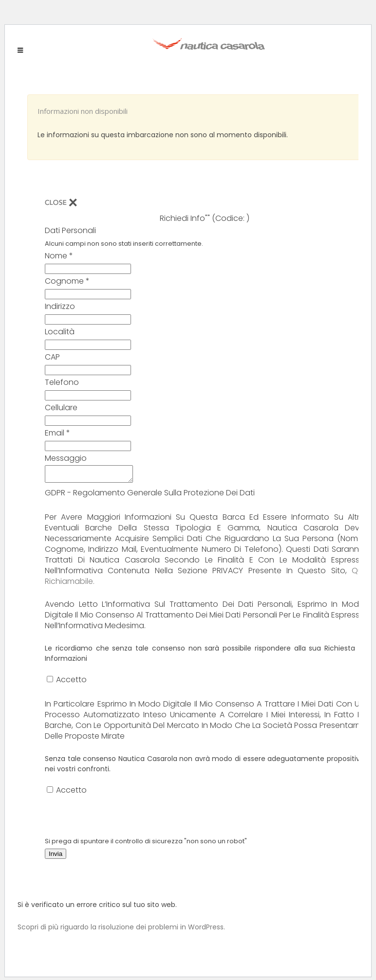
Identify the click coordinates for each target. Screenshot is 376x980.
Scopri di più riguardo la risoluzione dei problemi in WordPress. (121, 930)
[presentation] (119, 819)
